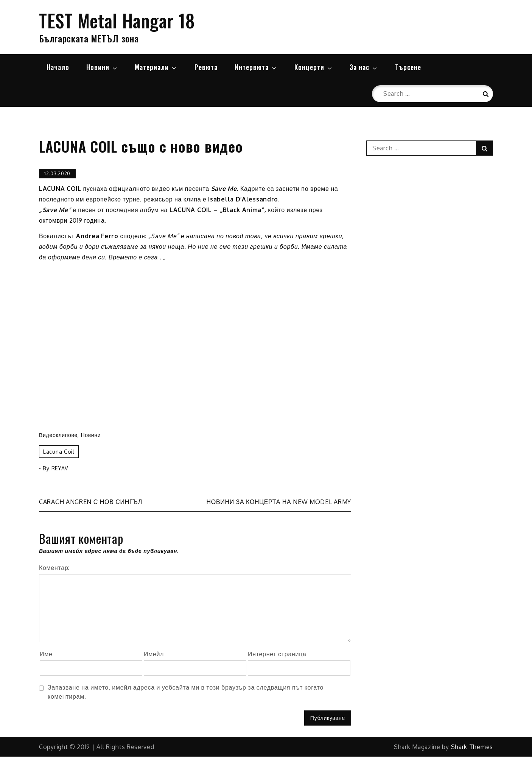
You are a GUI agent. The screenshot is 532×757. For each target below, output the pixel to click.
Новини (102, 67)
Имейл (154, 654)
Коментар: (54, 568)
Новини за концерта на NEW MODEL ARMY (279, 502)
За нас (364, 67)
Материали (156, 67)
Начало (58, 67)
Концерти (314, 67)
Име (46, 654)
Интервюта (256, 67)
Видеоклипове (58, 435)
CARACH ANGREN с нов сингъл (91, 502)
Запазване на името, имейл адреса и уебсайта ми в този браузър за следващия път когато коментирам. (186, 692)
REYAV (60, 469)
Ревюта (206, 67)
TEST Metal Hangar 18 (117, 20)
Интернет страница (277, 654)
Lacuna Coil (59, 452)
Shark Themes (472, 747)
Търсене (408, 67)
